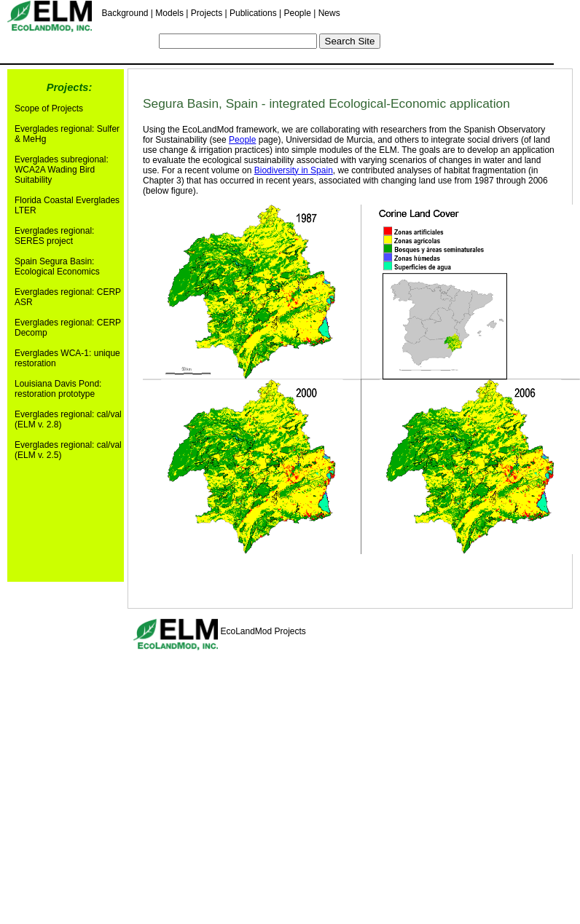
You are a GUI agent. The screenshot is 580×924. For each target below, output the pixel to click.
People (297, 13)
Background (125, 13)
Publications (253, 13)
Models (169, 13)
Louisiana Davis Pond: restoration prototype (58, 389)
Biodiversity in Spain (294, 170)
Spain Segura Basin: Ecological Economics (57, 266)
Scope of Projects (49, 108)
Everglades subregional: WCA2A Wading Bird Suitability (62, 170)
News (329, 13)
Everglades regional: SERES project (54, 236)
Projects (207, 13)
